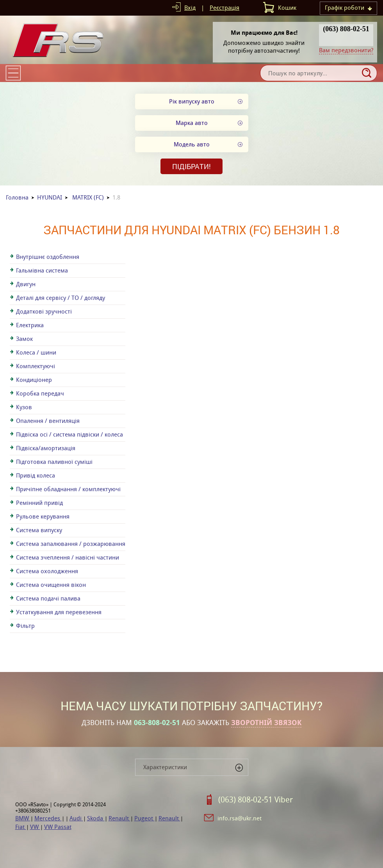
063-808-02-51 (157, 723)
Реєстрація (224, 8)
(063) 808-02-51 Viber (256, 800)
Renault (119, 818)
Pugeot (144, 818)
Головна (17, 197)
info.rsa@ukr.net (240, 818)
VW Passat (58, 827)
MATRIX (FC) (88, 197)
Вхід (190, 8)
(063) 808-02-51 (346, 29)
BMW (23, 818)
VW (35, 827)
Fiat (21, 827)
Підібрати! (191, 166)
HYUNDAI (50, 197)
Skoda (96, 818)
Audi (76, 818)
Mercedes (48, 818)
